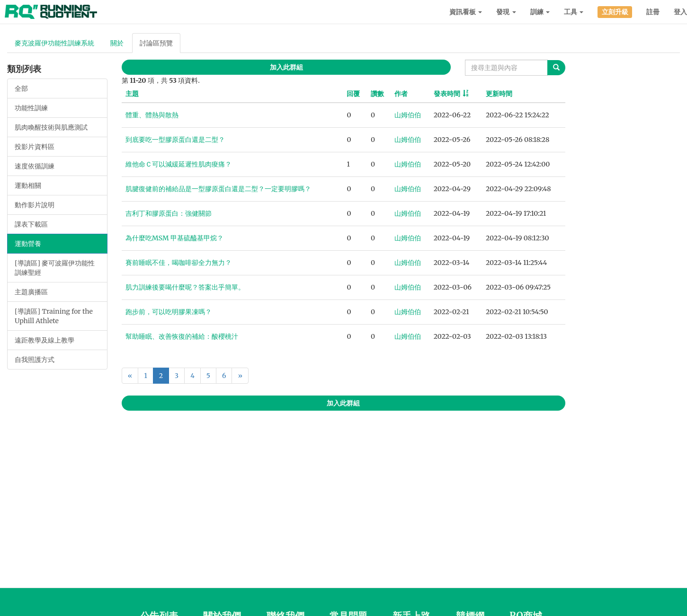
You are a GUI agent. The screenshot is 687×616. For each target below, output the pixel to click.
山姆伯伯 (408, 115)
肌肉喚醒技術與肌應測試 (51, 127)
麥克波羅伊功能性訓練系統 (54, 43)
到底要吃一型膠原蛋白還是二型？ (175, 140)
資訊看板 (466, 12)
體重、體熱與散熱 (152, 115)
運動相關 (28, 185)
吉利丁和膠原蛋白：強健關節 (169, 213)
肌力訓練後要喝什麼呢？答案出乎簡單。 (185, 287)
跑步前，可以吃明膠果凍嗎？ (169, 312)
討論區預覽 (156, 43)
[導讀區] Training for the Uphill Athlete (54, 316)
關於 (117, 43)
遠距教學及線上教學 (45, 340)
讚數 (377, 94)
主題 (132, 94)
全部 (21, 88)
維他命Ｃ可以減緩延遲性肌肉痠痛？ (178, 164)
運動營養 (28, 244)
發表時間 (447, 94)
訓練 (540, 12)
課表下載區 (31, 224)
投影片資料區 (35, 147)
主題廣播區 (31, 292)
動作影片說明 (35, 205)
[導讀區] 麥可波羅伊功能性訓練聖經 (55, 268)
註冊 (653, 12)
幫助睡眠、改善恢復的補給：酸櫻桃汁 (182, 336)
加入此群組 (286, 67)
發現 (506, 12)
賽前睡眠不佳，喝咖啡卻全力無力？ (178, 263)
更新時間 (499, 94)
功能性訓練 (31, 108)
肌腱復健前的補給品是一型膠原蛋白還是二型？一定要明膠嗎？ (218, 189)
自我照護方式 (35, 360)
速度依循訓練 (35, 166)
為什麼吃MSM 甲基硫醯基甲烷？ (174, 238)
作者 (401, 94)
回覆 (353, 94)
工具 (574, 12)
